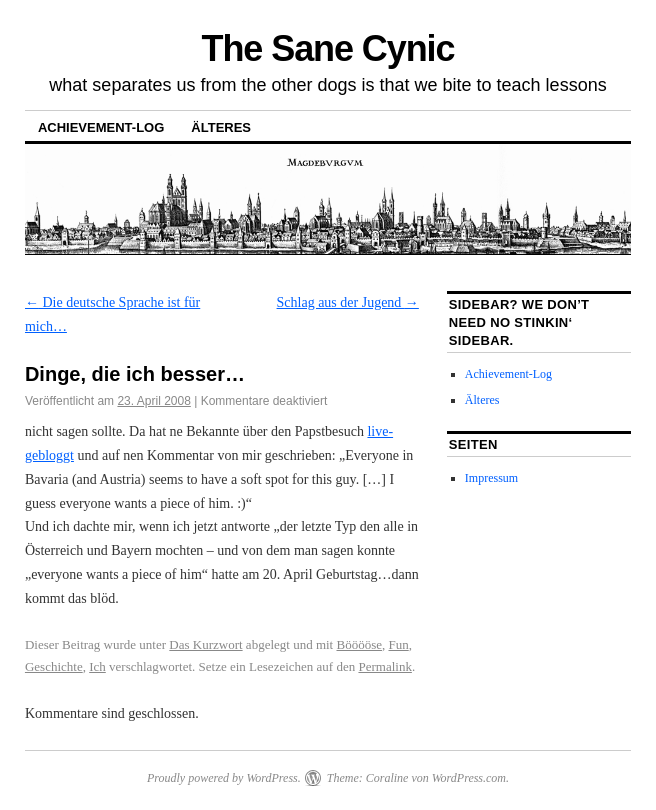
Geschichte (54, 666)
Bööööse (359, 644)
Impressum (491, 478)
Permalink (384, 666)
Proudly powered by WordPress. (224, 778)
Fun (398, 644)
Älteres (221, 127)
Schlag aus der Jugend (348, 302)
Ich (97, 666)
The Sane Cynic (328, 48)
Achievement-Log (101, 127)
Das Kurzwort (205, 644)
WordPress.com (469, 778)
